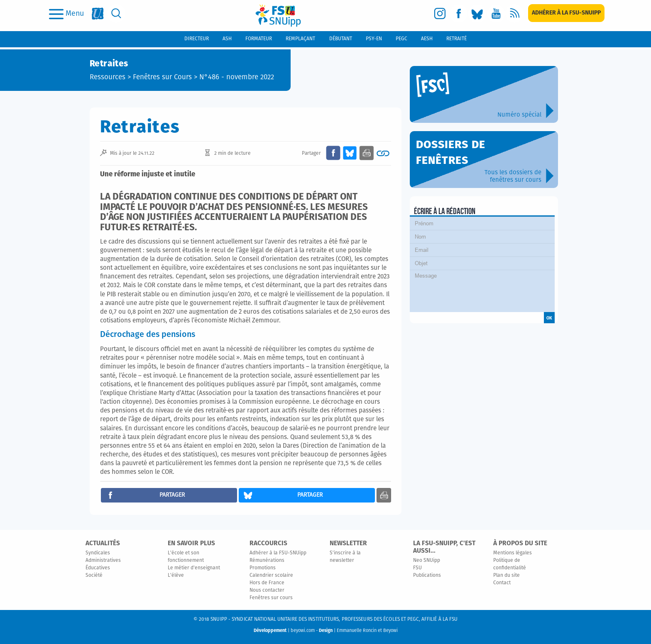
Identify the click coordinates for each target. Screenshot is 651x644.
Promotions (263, 568)
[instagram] (440, 13)
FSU (417, 568)
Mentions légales (513, 553)
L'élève (176, 576)
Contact (502, 583)
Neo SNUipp (427, 561)
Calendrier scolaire (271, 576)
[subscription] (566, 13)
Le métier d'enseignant (194, 568)
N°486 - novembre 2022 (237, 77)
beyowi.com (303, 631)
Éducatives (98, 568)
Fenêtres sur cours (271, 598)
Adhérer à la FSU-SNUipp (278, 553)
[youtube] (496, 13)
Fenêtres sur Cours (162, 77)
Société (94, 576)
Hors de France (267, 583)
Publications (427, 576)
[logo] (278, 16)
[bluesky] (477, 13)
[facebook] (459, 13)
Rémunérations (267, 561)
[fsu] (98, 13)
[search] (116, 13)
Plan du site (507, 576)
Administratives (103, 561)
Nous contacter (267, 590)
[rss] (515, 13)
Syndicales (98, 553)
